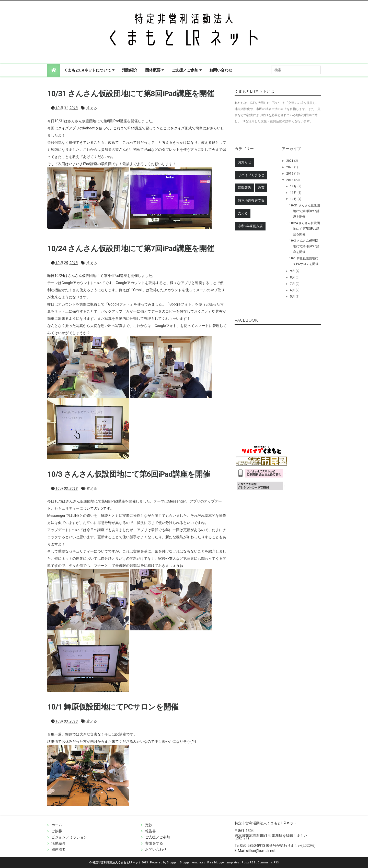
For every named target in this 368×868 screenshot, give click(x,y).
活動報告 (245, 188)
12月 (294, 186)
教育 (261, 188)
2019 (290, 174)
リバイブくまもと (251, 175)
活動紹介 (130, 70)
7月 (293, 284)
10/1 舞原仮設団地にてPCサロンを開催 (113, 707)
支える (91, 108)
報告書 (151, 831)
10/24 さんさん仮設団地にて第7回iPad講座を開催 (131, 248)
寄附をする (154, 843)
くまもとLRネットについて (89, 70)
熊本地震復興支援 (251, 200)
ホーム (57, 825)
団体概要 (154, 70)
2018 (290, 180)
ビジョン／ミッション (69, 837)
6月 (293, 290)
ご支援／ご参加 (187, 70)
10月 (294, 199)
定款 (149, 825)
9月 (293, 271)
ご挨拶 (57, 831)
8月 (293, 277)
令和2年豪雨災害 (250, 226)
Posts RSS (249, 863)
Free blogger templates (224, 863)
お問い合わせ (221, 70)
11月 (294, 193)
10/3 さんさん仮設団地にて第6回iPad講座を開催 (129, 474)
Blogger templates (193, 863)
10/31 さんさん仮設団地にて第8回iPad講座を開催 (131, 94)
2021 (290, 161)
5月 (293, 297)
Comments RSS (268, 863)
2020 (290, 167)
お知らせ (245, 162)
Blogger (173, 863)
